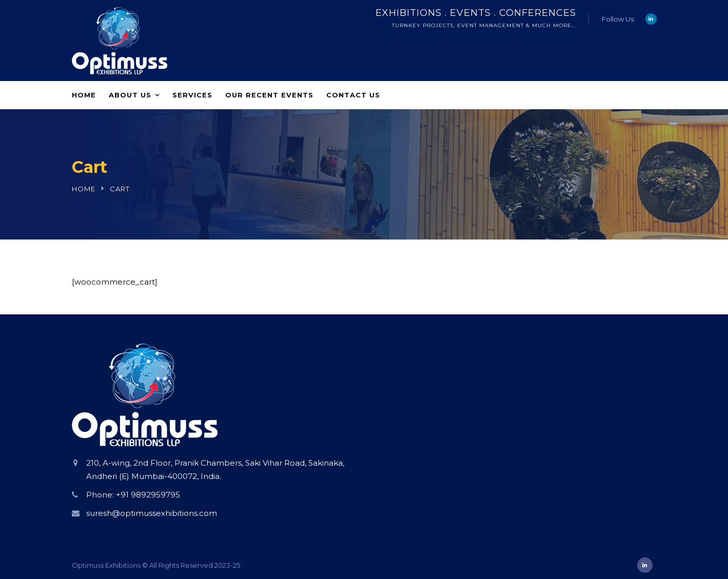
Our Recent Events (269, 95)
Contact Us (353, 95)
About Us (130, 95)
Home (84, 95)
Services (192, 95)
